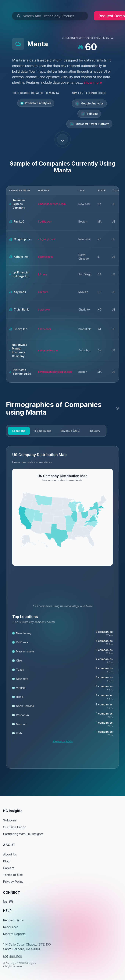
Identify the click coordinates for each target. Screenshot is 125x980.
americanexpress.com (52, 204)
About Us (10, 854)
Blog (6, 861)
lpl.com (42, 274)
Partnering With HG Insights (23, 834)
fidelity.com (45, 221)
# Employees (43, 431)
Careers (9, 868)
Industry (95, 431)
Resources (11, 927)
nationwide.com (48, 350)
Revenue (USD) (70, 431)
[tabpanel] (62, 607)
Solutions (10, 820)
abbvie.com (45, 257)
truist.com (44, 309)
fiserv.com (44, 329)
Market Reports (14, 934)
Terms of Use (13, 875)
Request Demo (14, 920)
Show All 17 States (63, 741)
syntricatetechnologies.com (55, 372)
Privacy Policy (13, 882)
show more (93, 82)
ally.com (43, 292)
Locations (19, 431)
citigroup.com (46, 239)
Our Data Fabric (15, 827)
